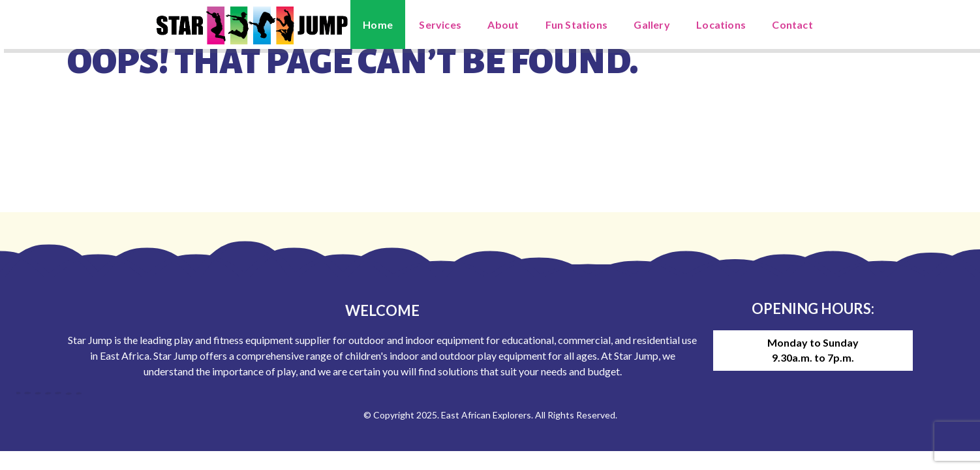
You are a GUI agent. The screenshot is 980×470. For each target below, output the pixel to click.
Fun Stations (576, 24)
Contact (792, 24)
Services (440, 24)
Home (378, 24)
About (503, 24)
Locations (721, 24)
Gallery (651, 24)
